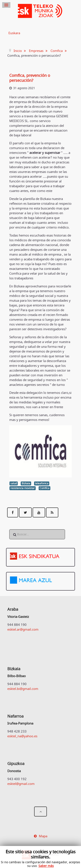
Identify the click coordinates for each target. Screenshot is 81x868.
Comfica (44, 488)
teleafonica (42, 483)
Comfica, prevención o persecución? (30, 78)
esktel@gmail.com (21, 784)
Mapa (43, 836)
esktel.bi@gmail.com (23, 689)
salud (14, 483)
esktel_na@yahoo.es (22, 736)
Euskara (14, 33)
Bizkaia (26, 483)
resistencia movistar (23, 488)
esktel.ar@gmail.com (23, 629)
